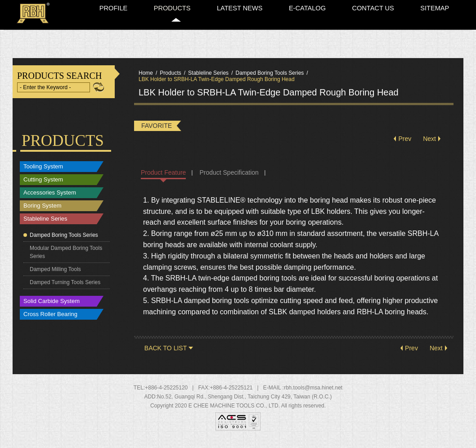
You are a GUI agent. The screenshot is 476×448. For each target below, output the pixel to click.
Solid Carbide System (52, 308)
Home (380, 5)
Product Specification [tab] (229, 179)
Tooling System (43, 173)
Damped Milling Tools (55, 276)
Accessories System (50, 199)
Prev (405, 145)
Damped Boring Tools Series (64, 241)
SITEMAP (446, 28)
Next (429, 145)
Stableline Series (45, 225)
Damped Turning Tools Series (65, 289)
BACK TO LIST (166, 354)
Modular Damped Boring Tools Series (66, 258)
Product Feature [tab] (163, 179)
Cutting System (43, 186)
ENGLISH (405, 5)
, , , (245, 403)
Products (170, 79)
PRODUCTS (243, 28)
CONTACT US (399, 28)
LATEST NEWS (296, 28)
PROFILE (199, 28)
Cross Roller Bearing (50, 321)
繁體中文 (441, 5)
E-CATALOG (348, 28)
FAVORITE (157, 132)
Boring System (43, 212)
